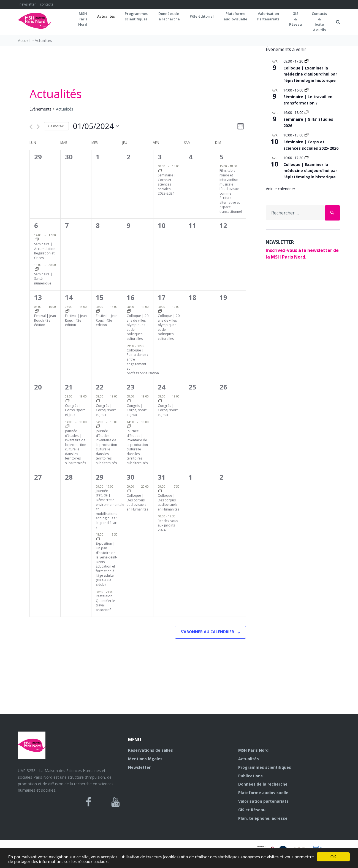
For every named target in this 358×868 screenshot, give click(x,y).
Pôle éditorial (202, 16)
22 (100, 387)
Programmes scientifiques (136, 16)
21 (69, 387)
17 (162, 297)
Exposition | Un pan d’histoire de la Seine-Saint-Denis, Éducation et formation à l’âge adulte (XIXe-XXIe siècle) (107, 564)
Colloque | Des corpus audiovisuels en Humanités (137, 502)
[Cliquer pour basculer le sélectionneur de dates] (96, 126)
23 (131, 387)
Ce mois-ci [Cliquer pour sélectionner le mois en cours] (56, 126)
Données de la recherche (263, 784)
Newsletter (139, 767)
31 (162, 477)
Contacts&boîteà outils (319, 22)
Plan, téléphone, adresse (263, 818)
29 (100, 477)
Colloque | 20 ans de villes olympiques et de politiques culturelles (138, 327)
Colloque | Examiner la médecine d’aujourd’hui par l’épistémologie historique (310, 74)
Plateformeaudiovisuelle (235, 16)
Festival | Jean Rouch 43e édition (45, 320)
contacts (47, 4)
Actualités (106, 16)
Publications (250, 776)
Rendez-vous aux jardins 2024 (168, 525)
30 (131, 477)
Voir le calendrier (280, 189)
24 (162, 387)
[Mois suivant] (38, 127)
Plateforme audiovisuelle (263, 793)
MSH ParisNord (83, 19)
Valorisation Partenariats (268, 16)
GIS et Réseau (252, 810)
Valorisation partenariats (263, 801)
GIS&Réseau (295, 19)
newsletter (28, 4)
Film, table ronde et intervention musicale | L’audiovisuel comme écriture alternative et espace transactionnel (231, 191)
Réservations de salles (150, 750)
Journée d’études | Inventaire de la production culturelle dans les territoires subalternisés (76, 447)
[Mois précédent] (31, 127)
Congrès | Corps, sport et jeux (75, 410)
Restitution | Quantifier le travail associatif (105, 603)
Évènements (40, 109)
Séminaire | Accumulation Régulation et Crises (45, 251)
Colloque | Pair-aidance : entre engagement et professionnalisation (143, 362)
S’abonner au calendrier (207, 632)
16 (131, 297)
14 (69, 297)
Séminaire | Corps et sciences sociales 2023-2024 (167, 184)
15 (100, 297)
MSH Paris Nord (253, 750)
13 (38, 297)
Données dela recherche (169, 16)
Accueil (24, 40)
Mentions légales (145, 759)
